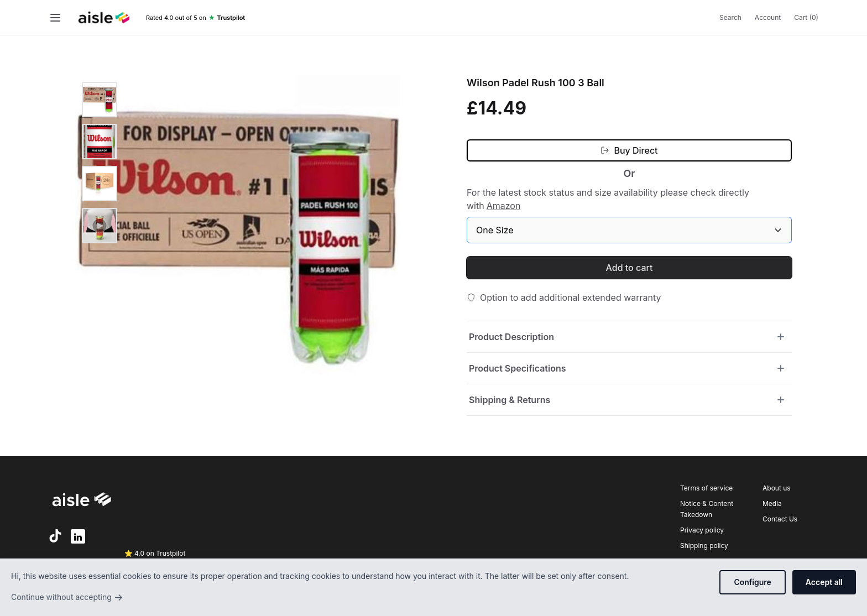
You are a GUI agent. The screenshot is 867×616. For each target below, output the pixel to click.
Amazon (504, 206)
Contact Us (780, 519)
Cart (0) (806, 17)
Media (772, 503)
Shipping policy (704, 545)
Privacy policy (702, 530)
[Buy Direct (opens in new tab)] (629, 150)
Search (730, 17)
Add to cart (630, 268)
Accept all (824, 582)
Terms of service (706, 488)
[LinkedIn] (78, 536)
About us (777, 488)
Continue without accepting (67, 597)
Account (768, 17)
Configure (752, 582)
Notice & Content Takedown (707, 509)
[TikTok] (55, 536)
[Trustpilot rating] (195, 18)
